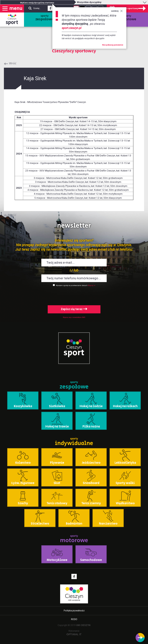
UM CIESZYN (83, 625)
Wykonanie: (74, 632)
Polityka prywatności (74, 611)
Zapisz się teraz (74, 309)
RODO (74, 619)
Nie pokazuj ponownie (113, 45)
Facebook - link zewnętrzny (50, 9)
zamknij (117, 11)
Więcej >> (92, 285)
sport (12, 22)
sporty (45, 18)
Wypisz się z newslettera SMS (74, 317)
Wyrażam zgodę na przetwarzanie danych (72, 285)
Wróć (13, 64)
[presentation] (74, 295)
